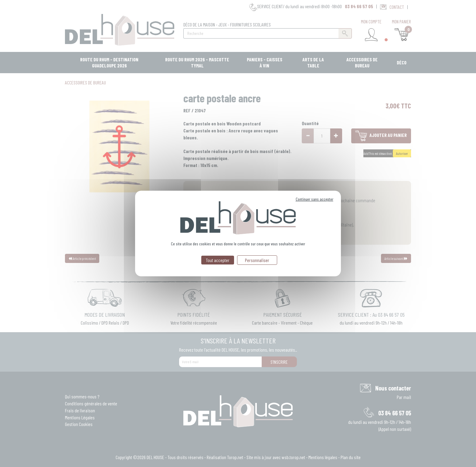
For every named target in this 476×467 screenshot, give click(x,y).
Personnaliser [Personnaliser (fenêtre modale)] (257, 260)
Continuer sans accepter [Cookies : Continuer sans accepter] (314, 199)
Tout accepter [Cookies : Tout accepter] (218, 260)
